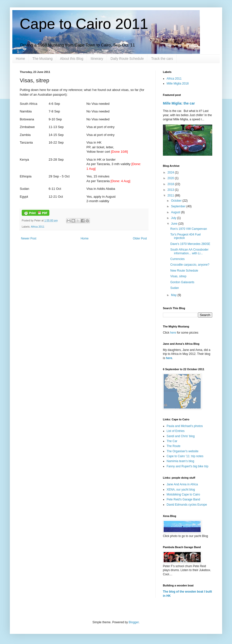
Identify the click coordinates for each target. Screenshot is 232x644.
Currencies (177, 259)
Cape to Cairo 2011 (84, 24)
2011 (171, 195)
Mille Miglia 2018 (178, 84)
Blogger (134, 622)
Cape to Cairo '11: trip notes (185, 456)
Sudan (175, 288)
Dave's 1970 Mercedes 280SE (190, 244)
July (174, 218)
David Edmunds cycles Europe (187, 505)
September (179, 206)
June (175, 224)
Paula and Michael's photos (185, 426)
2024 (171, 172)
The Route (174, 446)
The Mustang (42, 59)
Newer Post (29, 238)
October (177, 201)
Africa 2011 (38, 227)
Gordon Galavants (182, 282)
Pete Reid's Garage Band (183, 499)
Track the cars (162, 59)
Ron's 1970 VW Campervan (189, 229)
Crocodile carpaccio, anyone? (190, 265)
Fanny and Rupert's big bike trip (187, 466)
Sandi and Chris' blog (181, 436)
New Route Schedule (184, 271)
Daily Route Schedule (127, 59)
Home (20, 59)
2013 (171, 190)
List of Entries (176, 431)
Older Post (140, 238)
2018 (171, 184)
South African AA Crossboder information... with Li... (189, 251)
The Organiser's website (183, 451)
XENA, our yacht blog (181, 490)
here (173, 333)
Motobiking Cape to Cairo (183, 494)
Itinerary (97, 59)
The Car (172, 441)
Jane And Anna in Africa (182, 484)
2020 (171, 178)
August (176, 212)
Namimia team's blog (180, 461)
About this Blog (72, 59)
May (174, 295)
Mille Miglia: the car (179, 103)
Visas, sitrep (178, 276)
